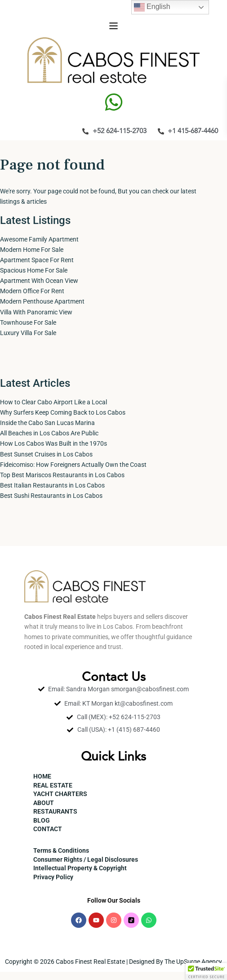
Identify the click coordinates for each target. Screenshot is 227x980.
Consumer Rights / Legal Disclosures (86, 859)
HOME (42, 776)
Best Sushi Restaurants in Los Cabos (51, 496)
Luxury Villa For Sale (28, 333)
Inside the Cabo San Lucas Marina (47, 423)
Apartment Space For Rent (37, 260)
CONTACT (48, 829)
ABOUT (44, 803)
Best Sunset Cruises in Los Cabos (46, 454)
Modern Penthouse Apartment (42, 301)
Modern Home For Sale (32, 250)
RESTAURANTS (55, 811)
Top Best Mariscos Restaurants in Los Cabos (62, 475)
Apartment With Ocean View (39, 281)
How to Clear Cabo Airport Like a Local (53, 402)
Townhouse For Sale (28, 322)
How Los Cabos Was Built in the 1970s (53, 443)
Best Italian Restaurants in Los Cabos (52, 485)
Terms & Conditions (61, 850)
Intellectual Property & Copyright (80, 868)
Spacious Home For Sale (34, 270)
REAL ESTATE (53, 785)
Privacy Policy (53, 877)
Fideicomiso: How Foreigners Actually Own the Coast (73, 465)
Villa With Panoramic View (36, 312)
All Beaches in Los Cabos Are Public (49, 433)
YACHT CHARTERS (60, 794)
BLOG (42, 820)
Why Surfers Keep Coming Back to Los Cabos (63, 412)
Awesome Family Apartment (39, 239)
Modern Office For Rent (32, 291)
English (152, 7)
